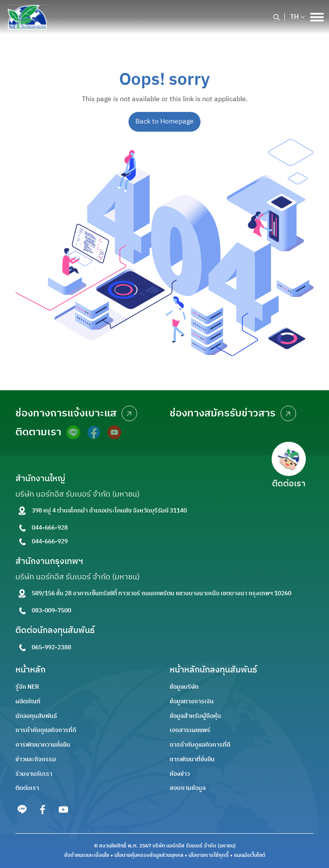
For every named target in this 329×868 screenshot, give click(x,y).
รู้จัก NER (27, 687)
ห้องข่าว (180, 774)
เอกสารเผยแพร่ (190, 730)
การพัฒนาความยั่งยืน (43, 745)
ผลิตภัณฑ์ (28, 701)
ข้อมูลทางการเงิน (192, 701)
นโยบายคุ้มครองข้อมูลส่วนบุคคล (149, 856)
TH (295, 17)
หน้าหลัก (30, 670)
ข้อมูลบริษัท (184, 687)
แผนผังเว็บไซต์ (250, 856)
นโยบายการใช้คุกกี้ (209, 856)
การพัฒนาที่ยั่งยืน (192, 759)
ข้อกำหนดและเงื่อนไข (87, 856)
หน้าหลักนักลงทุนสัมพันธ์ (213, 670)
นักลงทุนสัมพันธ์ (36, 716)
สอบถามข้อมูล (188, 788)
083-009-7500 (51, 610)
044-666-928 (50, 528)
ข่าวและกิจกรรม (36, 759)
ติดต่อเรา (27, 788)
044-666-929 (50, 541)
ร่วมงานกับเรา (34, 774)
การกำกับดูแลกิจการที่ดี (46, 730)
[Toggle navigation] (317, 17)
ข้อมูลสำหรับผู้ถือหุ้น (195, 716)
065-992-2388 (51, 647)
